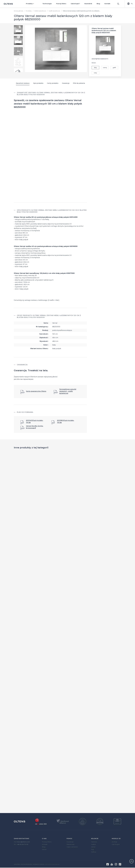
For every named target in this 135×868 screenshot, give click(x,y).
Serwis (44, 849)
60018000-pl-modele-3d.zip (63, 422)
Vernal (93, 847)
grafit (114, 68)
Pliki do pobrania (79, 83)
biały (95, 68)
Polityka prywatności (27, 864)
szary (95, 73)
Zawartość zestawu (23, 83)
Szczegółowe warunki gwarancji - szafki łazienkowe (65, 391)
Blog (98, 4)
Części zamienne (72, 847)
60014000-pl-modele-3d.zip (32, 422)
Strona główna (19, 11)
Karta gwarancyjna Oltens (33, 392)
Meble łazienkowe (40, 11)
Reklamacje (71, 844)
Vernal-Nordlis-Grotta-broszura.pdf (32, 427)
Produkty (31, 4)
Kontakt (107, 4)
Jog (92, 849)
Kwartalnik (88, 4)
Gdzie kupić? (75, 4)
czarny (105, 68)
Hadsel (93, 844)
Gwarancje (70, 842)
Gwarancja (66, 83)
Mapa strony (17, 864)
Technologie (47, 4)
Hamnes (94, 842)
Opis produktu (38, 83)
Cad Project (116, 844)
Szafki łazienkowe (54, 11)
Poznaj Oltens (61, 4)
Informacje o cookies (38, 864)
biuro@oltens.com (24, 842)
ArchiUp (114, 842)
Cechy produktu (53, 83)
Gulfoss (94, 852)
